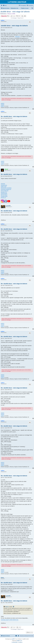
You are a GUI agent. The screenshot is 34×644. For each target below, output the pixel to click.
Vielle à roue (4, 186)
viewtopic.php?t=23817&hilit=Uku (10, 620)
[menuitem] (5, 5)
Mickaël (6, 169)
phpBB (13, 639)
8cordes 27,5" (4, 192)
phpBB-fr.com (19, 641)
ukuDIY (3, 105)
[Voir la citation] (14, 607)
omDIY (2, 106)
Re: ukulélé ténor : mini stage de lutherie (14, 116)
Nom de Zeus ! (4, 195)
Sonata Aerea (4, 185)
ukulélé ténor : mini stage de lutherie (15, 12)
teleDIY (3, 103)
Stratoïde (3, 184)
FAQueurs (10, 14)
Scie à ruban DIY (5, 191)
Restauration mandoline (6, 188)
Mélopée (17, 36)
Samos (2, 578)
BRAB (14, 14)
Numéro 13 (3, 198)
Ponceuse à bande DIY (6, 189)
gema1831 (8, 206)
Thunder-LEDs (4, 196)
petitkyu (3, 20)
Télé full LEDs (4, 193)
